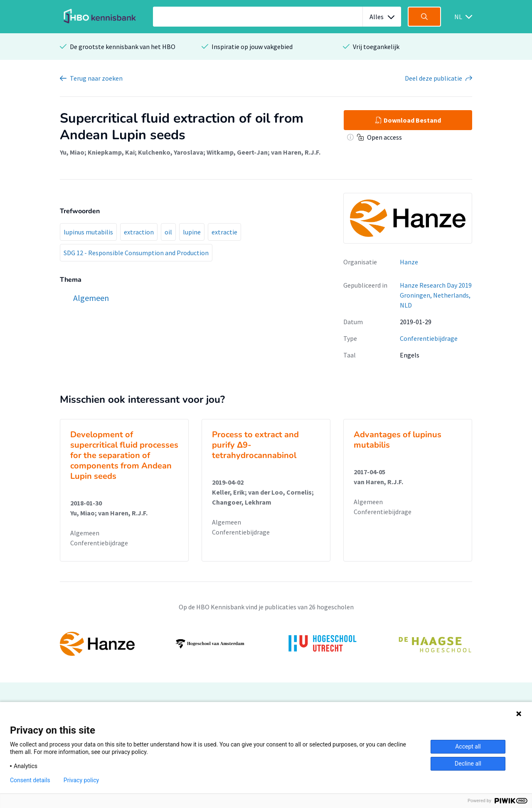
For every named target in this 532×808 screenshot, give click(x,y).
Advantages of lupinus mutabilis (398, 440)
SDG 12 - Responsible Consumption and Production (136, 253)
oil (168, 232)
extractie (224, 232)
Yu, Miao (72, 152)
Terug (96, 78)
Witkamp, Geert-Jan (237, 152)
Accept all (468, 746)
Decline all (468, 764)
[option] (266, 644)
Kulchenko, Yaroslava (171, 152)
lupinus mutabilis (88, 232)
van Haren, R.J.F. (296, 152)
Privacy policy (81, 780)
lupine (192, 232)
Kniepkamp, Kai (111, 152)
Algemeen (85, 533)
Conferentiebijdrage (429, 338)
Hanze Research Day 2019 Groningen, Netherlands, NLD (436, 295)
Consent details (30, 780)
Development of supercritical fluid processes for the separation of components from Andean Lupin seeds (124, 455)
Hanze (409, 262)
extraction (139, 232)
